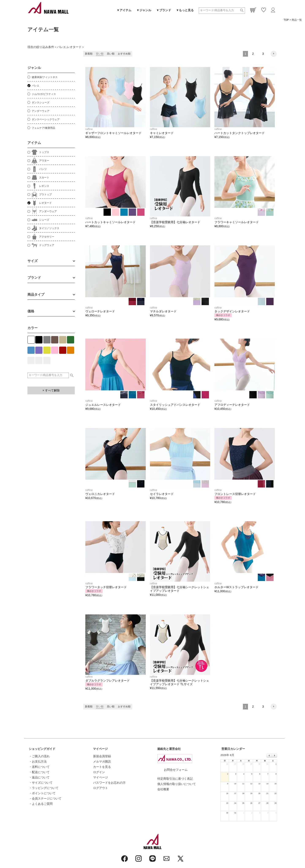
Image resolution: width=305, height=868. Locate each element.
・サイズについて (41, 783)
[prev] (269, 756)
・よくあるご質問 (41, 804)
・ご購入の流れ (39, 756)
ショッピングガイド (42, 749)
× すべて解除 (51, 390)
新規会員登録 (102, 756)
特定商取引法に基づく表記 (175, 779)
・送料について (39, 767)
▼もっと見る (185, 10)
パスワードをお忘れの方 (109, 783)
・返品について (39, 777)
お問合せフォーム (176, 770)
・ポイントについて (42, 793)
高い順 (111, 54)
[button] (274, 54)
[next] (274, 756)
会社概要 (163, 789)
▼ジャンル (144, 10)
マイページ (100, 749)
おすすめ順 (124, 54)
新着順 (89, 54)
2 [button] (253, 54)
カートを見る (102, 767)
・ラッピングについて (44, 788)
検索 (242, 11)
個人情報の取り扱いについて (177, 784)
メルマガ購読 (102, 761)
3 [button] (263, 54)
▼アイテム (124, 10)
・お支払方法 (38, 761)
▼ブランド (164, 10)
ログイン (99, 772)
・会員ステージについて (45, 798)
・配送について (39, 772)
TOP (286, 20)
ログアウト (101, 788)
